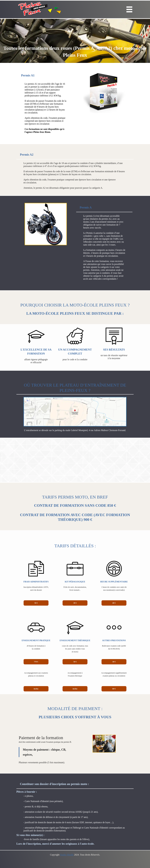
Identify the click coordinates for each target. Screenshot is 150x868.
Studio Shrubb (67, 855)
